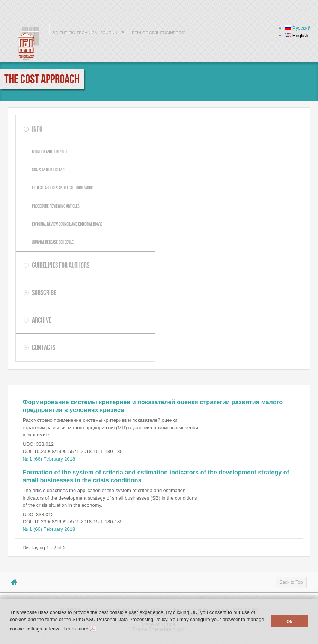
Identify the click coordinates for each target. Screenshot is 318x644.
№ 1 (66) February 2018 (49, 459)
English (297, 36)
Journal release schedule (53, 242)
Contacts (44, 347)
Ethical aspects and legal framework (62, 188)
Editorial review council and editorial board (67, 224)
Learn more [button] (76, 629)
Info (37, 129)
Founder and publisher (50, 152)
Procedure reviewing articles (56, 206)
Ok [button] (289, 621)
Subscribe (44, 292)
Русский (298, 28)
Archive (42, 320)
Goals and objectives (49, 170)
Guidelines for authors (61, 265)
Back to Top (291, 582)
